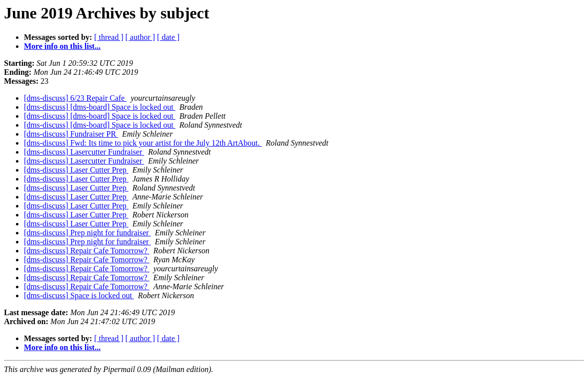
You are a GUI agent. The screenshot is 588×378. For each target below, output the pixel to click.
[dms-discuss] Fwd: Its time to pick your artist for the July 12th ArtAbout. (143, 143)
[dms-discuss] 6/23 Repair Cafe (75, 98)
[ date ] (168, 37)
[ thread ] (109, 37)
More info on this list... (62, 46)
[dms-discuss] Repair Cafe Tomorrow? (87, 251)
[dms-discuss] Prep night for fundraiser (87, 233)
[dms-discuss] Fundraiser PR (71, 134)
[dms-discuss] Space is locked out (79, 295)
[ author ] (141, 37)
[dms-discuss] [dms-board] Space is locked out (100, 107)
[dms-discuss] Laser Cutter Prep (76, 170)
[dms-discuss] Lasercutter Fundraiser (84, 152)
